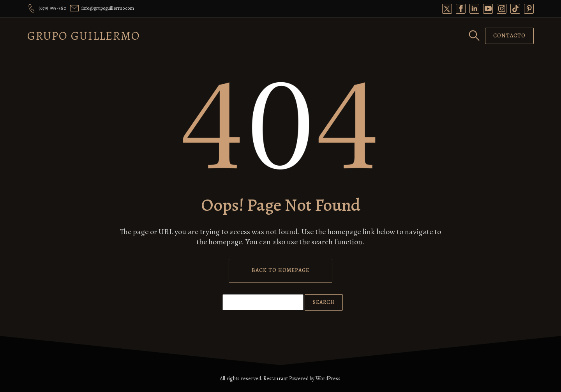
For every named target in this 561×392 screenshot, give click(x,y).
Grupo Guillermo (84, 36)
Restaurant (276, 379)
